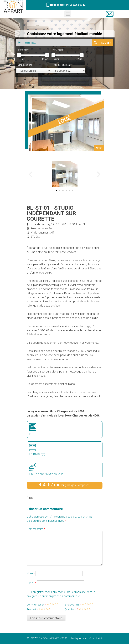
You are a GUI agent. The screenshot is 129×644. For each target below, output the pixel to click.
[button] (68, 14)
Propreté (32, 609)
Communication (36, 605)
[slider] (19, 55)
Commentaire (36, 529)
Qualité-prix (71, 609)
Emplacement (73, 605)
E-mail (31, 583)
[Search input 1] (58, 43)
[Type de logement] (68, 71)
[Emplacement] (34, 71)
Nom (31, 573)
